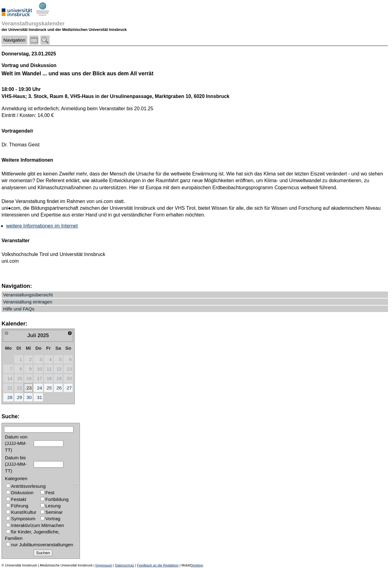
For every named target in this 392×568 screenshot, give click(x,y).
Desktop (197, 565)
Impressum (104, 565)
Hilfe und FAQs (19, 309)
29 (19, 397)
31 (40, 397)
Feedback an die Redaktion (158, 565)
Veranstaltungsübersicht (28, 295)
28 (10, 397)
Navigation (14, 40)
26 (59, 388)
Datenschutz (125, 565)
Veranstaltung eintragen (28, 302)
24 (40, 388)
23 (29, 388)
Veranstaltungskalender (33, 23)
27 (69, 388)
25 (49, 388)
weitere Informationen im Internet (42, 226)
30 (29, 397)
